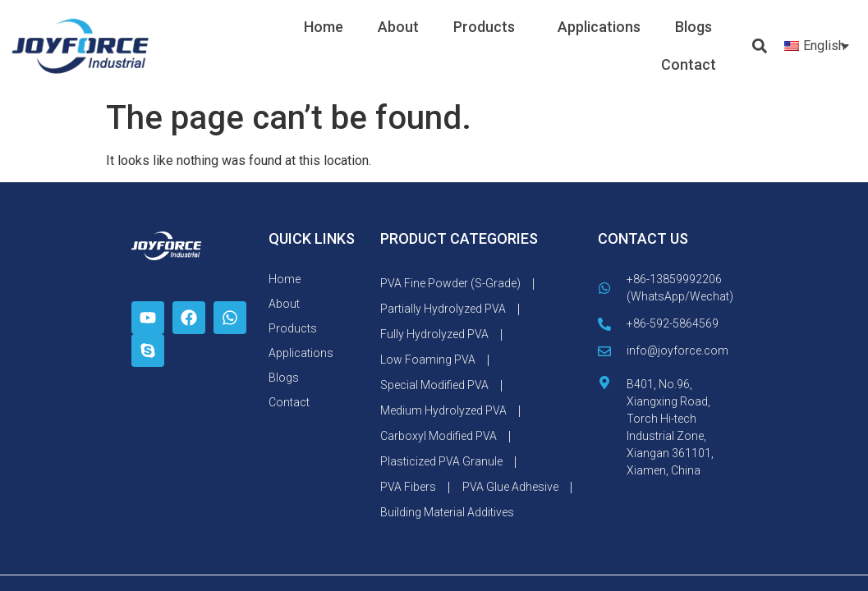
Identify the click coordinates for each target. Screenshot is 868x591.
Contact (689, 64)
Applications (599, 27)
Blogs (693, 27)
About (398, 27)
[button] (759, 46)
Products (488, 27)
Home (324, 27)
